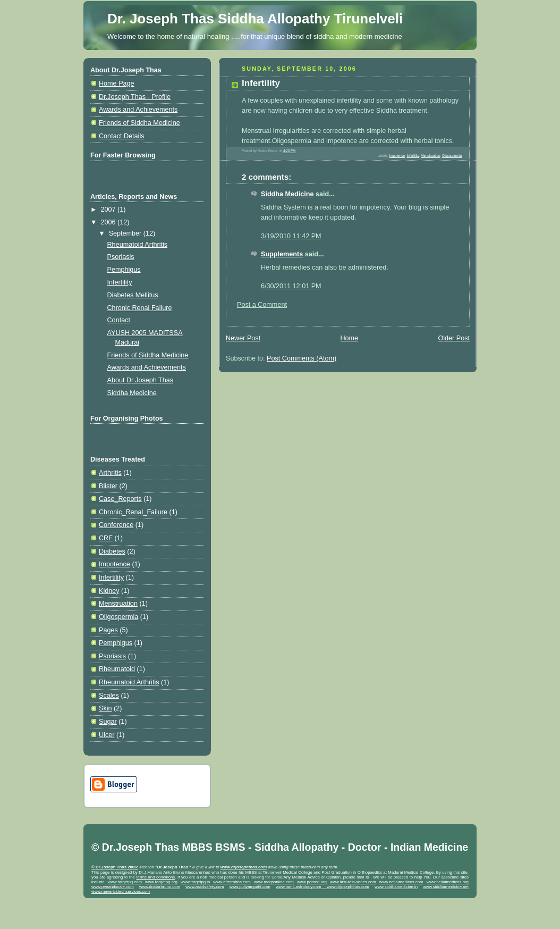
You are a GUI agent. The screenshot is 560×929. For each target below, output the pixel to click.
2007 (109, 210)
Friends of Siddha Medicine (139, 123)
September (126, 233)
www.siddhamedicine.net (446, 887)
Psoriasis (121, 257)
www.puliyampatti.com (250, 887)
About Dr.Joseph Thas (141, 380)
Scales (109, 696)
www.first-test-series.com (353, 882)
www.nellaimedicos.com (401, 882)
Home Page (117, 83)
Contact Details (122, 136)
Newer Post (243, 338)
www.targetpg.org (161, 882)
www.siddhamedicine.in (396, 887)
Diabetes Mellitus (133, 295)
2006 (109, 222)
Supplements (282, 254)
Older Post (454, 338)
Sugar (108, 722)
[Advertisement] (120, 173)
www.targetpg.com (125, 882)
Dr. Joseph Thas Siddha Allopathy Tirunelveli (255, 19)
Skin (105, 708)
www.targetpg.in (195, 882)
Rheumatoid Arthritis (138, 245)
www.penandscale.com (113, 887)
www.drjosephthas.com (348, 887)
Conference (116, 525)
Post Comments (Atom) (302, 358)
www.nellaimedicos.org (448, 882)
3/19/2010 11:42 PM (291, 236)
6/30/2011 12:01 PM (291, 286)
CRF (106, 538)
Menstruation (118, 604)
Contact (119, 320)
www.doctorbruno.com (160, 887)
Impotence (114, 564)
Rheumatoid (117, 669)
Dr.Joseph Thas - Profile (135, 97)
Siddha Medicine (132, 393)
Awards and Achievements (138, 110)
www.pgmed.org (312, 882)
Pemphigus (124, 270)
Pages (108, 630)
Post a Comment (262, 305)
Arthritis (110, 473)
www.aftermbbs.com (232, 882)
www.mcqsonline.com (274, 882)
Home (349, 338)
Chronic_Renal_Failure (133, 512)
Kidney (109, 591)
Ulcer (107, 735)
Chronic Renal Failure (140, 308)
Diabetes (112, 551)
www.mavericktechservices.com (121, 892)
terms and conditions (155, 877)
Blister (108, 486)
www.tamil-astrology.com (301, 887)
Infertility (120, 282)
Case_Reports (120, 499)
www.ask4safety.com (205, 887)
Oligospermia (118, 617)
